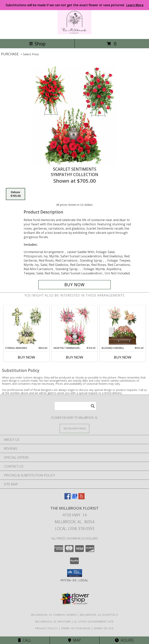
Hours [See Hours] (124, 640)
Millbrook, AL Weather (53, 622)
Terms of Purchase (76, 628)
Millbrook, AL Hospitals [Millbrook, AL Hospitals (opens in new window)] (99, 615)
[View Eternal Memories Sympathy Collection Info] (26, 326)
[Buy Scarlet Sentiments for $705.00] (74, 285)
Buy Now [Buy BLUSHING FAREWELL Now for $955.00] (123, 357)
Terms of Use (104, 628)
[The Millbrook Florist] (74, 33)
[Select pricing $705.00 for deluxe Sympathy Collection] (16, 194)
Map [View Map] (74, 640)
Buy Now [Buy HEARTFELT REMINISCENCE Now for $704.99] (74, 357)
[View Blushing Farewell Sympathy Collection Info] (123, 326)
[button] (75, 573)
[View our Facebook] (68, 498)
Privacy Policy (46, 628)
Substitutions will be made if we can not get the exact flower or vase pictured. (75, 5)
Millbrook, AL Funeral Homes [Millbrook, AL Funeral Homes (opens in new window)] (54, 615)
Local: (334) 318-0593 (74, 529)
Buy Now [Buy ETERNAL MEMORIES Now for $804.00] (26, 357)
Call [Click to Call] (25, 640)
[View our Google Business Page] (74, 498)
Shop (37, 44)
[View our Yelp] (81, 498)
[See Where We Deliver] (74, 428)
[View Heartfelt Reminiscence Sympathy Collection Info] (75, 326)
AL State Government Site (94, 622)
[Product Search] (75, 406)
